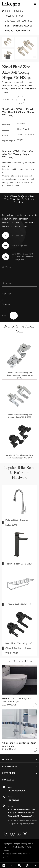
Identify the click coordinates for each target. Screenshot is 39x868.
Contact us (13, 100)
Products (18, 11)
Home (8, 11)
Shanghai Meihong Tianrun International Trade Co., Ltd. (18, 847)
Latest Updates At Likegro (19, 661)
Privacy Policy (17, 854)
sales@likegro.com (20, 246)
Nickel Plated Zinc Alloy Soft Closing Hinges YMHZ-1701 (20, 28)
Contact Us (8, 780)
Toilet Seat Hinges (14, 16)
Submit (10, 316)
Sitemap (6, 854)
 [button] (8, 57)
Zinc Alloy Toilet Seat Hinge (19, 21)
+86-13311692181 (19, 235)
